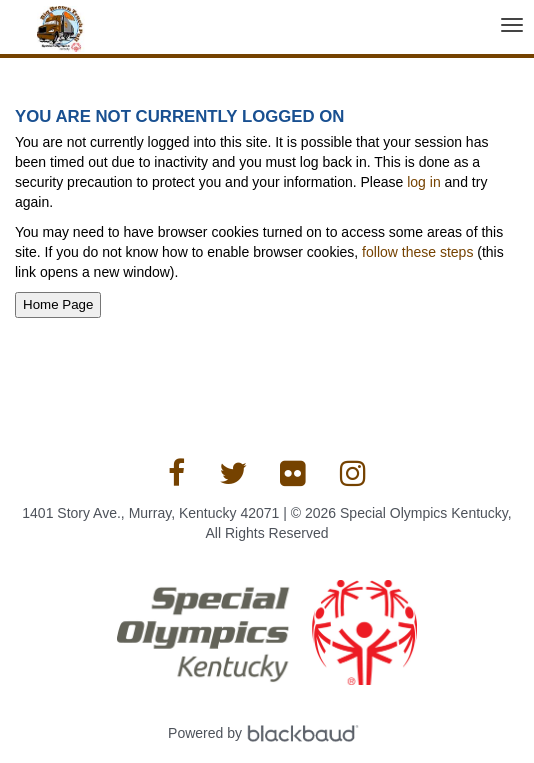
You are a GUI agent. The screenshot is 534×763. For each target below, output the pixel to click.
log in (423, 182)
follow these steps (417, 252)
